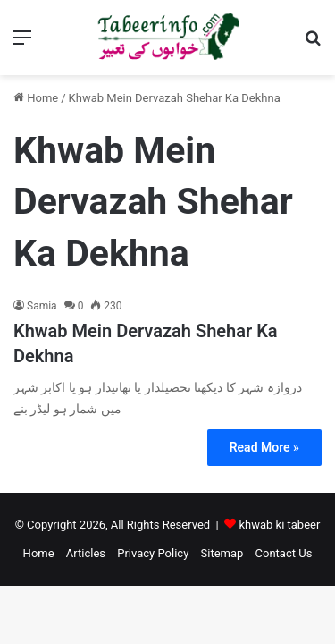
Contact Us (284, 553)
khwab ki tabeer (279, 525)
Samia (42, 306)
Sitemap (222, 553)
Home (36, 98)
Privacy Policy (153, 553)
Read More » (264, 447)
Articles (86, 553)
